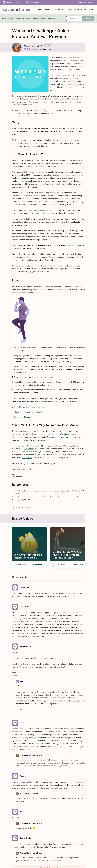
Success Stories (80, 9)
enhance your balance (75, 245)
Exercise (36, 18)
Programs (49, 9)
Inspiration (20, 18)
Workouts (59, 9)
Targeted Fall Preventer (24, 417)
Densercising (32, 446)
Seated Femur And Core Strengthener (30, 407)
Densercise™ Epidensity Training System (58, 434)
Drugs (4, 18)
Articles (69, 9)
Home (40, 9)
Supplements (51, 18)
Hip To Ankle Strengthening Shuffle (28, 412)
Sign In (86, 2)
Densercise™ (29, 449)
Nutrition (11, 18)
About (91, 9)
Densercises (27, 458)
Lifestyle (28, 18)
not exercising (34, 213)
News (43, 18)
